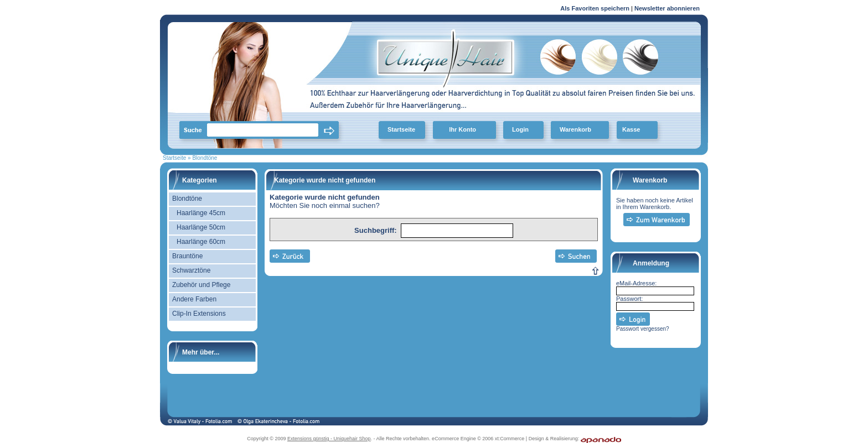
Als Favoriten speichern (595, 10)
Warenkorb (575, 129)
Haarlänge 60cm (201, 242)
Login (520, 129)
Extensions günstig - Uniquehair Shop (329, 439)
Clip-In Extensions (199, 314)
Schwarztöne (191, 270)
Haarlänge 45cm (201, 213)
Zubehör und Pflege (201, 285)
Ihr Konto (463, 129)
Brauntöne (187, 256)
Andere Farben (194, 299)
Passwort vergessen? (643, 329)
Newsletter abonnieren (667, 8)
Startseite (401, 129)
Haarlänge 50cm (201, 227)
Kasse (631, 129)
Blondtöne (187, 199)
